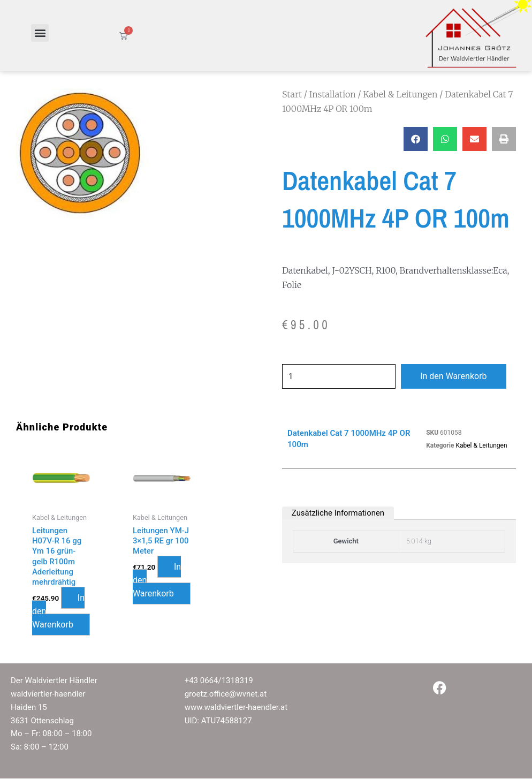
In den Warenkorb (460, 376)
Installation (333, 94)
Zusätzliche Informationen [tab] (339, 513)
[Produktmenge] (342, 376)
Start (292, 94)
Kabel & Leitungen (400, 94)
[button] (40, 33)
